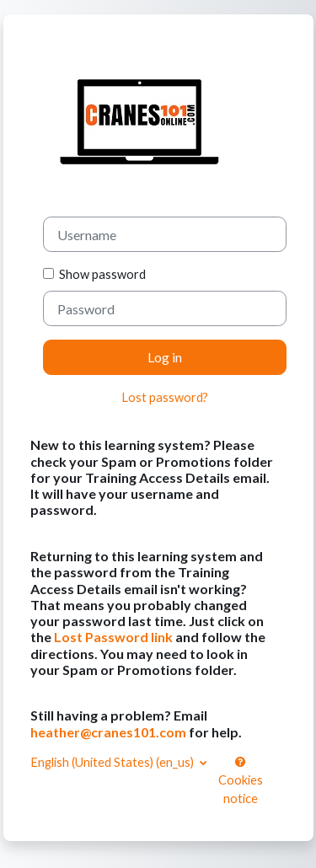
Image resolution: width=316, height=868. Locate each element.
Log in (165, 357)
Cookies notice (241, 781)
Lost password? (165, 397)
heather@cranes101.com (108, 732)
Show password (100, 274)
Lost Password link (113, 637)
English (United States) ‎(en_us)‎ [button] (113, 762)
